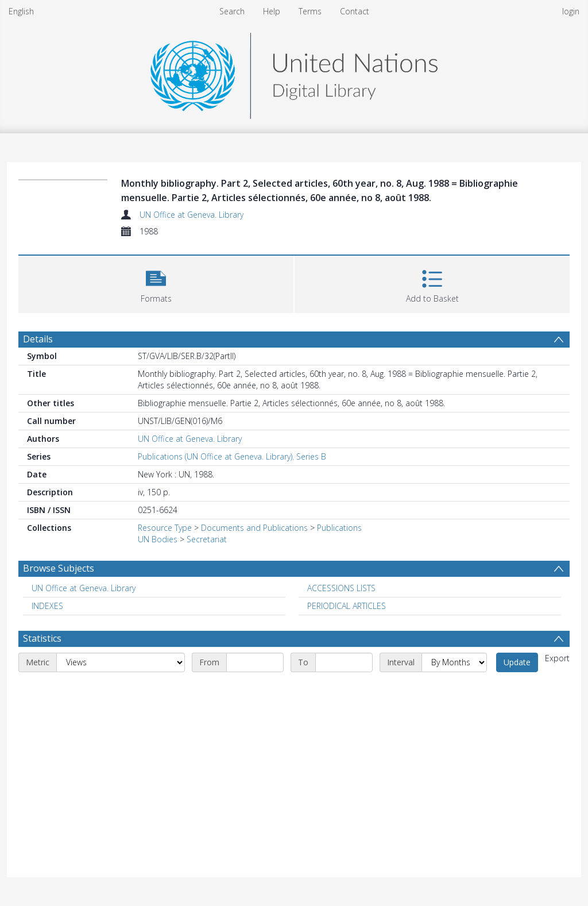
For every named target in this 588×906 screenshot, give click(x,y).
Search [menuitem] (232, 11)
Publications (339, 528)
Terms (310, 11)
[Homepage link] (294, 73)
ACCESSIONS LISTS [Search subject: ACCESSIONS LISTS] (341, 588)
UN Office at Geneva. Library (192, 215)
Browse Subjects (59, 568)
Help (272, 11)
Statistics (42, 638)
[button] (156, 283)
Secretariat (207, 539)
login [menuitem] (571, 11)
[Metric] (121, 662)
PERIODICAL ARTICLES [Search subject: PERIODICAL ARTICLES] (347, 606)
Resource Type (165, 528)
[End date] (344, 662)
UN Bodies (158, 539)
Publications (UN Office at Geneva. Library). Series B (232, 456)
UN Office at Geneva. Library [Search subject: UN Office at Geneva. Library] (84, 588)
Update (517, 662)
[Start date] (255, 662)
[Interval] (454, 662)
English (21, 11)
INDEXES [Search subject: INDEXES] (47, 606)
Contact (355, 11)
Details (38, 339)
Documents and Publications (254, 528)
